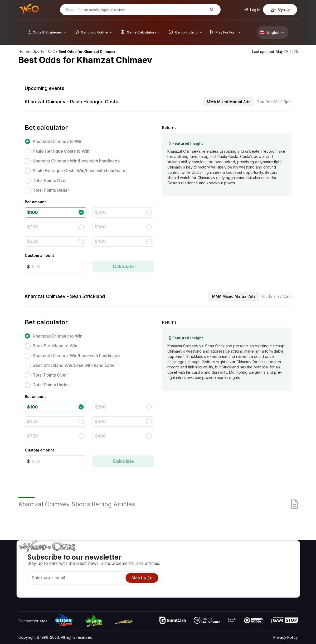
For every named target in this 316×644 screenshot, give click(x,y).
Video (283, 555)
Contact (256, 563)
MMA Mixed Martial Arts (229, 102)
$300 (100, 227)
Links (253, 570)
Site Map (285, 570)
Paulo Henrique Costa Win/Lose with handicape (80, 171)
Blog (281, 563)
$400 (100, 241)
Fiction (283, 578)
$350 (33, 241)
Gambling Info (205, 570)
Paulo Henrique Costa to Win (61, 151)
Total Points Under (51, 190)
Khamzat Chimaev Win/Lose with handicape (76, 161)
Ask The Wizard (207, 593)
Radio (254, 586)
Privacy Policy (286, 637)
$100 (32, 212)
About (254, 555)
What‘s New (259, 578)
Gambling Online (207, 586)
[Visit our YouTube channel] (23, 592)
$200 (100, 212)
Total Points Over (50, 180)
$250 (33, 227)
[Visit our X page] (35, 592)
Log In (252, 10)
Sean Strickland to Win (55, 346)
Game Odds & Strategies (214, 555)
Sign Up (281, 10)
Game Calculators (208, 563)
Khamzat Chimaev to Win (58, 141)
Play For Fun (204, 578)
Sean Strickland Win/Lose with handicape (74, 365)
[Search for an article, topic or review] (136, 10)
